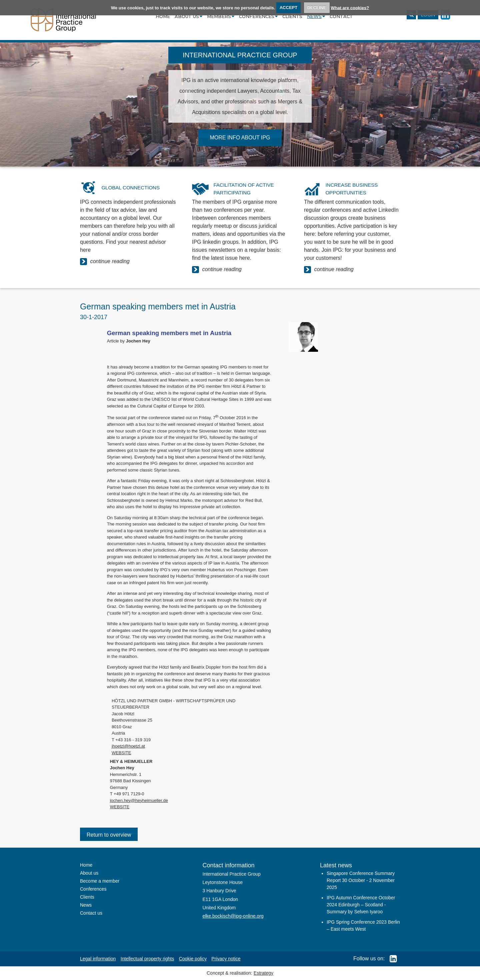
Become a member (100, 881)
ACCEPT (288, 8)
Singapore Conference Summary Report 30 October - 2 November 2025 (361, 880)
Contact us (91, 913)
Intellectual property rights (147, 959)
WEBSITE (121, 753)
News (316, 16)
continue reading (105, 262)
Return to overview (109, 835)
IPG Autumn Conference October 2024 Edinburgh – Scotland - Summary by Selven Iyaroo (361, 905)
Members (221, 16)
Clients (292, 16)
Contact (341, 16)
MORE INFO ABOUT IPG (240, 138)
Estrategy (263, 973)
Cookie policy (193, 959)
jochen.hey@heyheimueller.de (139, 800)
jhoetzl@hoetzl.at (128, 746)
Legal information (98, 959)
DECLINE (317, 8)
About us (188, 16)
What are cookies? (350, 8)
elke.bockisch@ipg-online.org (233, 916)
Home (163, 16)
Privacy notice (226, 959)
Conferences (258, 16)
